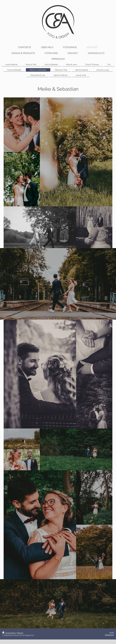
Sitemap (20, 633)
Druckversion (9, 633)
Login (112, 632)
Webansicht (109, 635)
